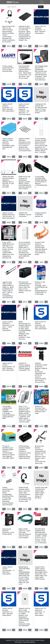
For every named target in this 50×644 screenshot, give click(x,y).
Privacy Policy (18, 642)
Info (4, 46)
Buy (14, 46)
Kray (43, 640)
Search (41, 7)
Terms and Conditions (29, 642)
